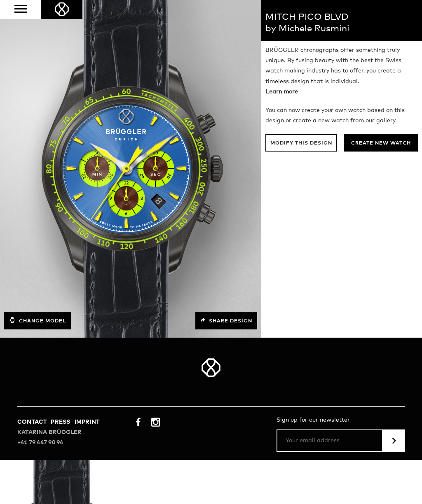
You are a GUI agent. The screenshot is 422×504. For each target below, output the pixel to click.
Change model (38, 320)
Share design (226, 321)
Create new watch (381, 143)
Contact (32, 422)
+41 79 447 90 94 (40, 443)
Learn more (282, 92)
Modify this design (301, 143)
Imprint (87, 422)
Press (60, 422)
